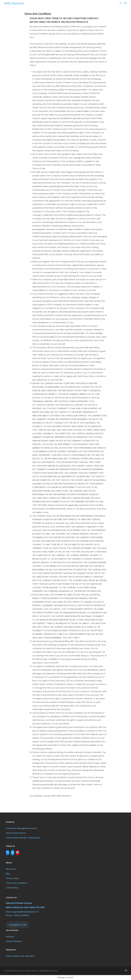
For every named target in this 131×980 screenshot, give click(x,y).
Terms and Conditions (17, 883)
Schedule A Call (17, 925)
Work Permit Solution (16, 833)
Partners (10, 937)
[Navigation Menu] (126, 3)
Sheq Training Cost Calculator (20, 956)
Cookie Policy (12, 888)
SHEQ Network (14, 3)
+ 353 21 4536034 (21, 915)
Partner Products (14, 941)
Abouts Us (11, 869)
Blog (8, 874)
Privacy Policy (12, 878)
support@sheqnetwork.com (25, 912)
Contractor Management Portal (21, 828)
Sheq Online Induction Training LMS (23, 838)
